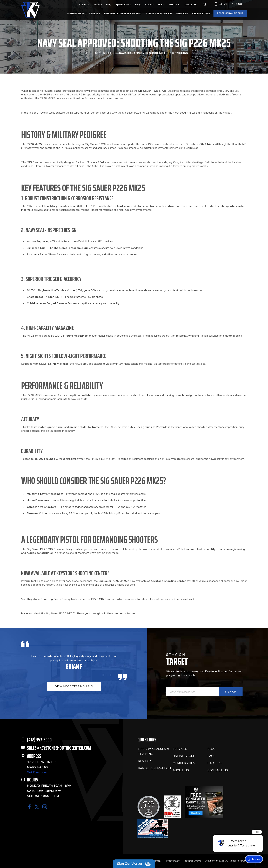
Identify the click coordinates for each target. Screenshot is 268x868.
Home (84, 53)
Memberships (76, 14)
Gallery (98, 5)
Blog (109, 5)
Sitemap (156, 861)
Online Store (201, 14)
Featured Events (192, 861)
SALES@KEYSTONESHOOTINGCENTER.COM (59, 748)
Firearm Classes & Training (123, 14)
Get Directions (37, 772)
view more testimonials (74, 686)
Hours (161, 5)
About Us (84, 5)
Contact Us (191, 5)
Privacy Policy (172, 861)
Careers (149, 5)
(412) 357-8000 (228, 4)
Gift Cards (175, 5)
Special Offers (123, 5)
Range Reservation (159, 14)
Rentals (94, 14)
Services (182, 14)
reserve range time (230, 13)
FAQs (138, 5)
